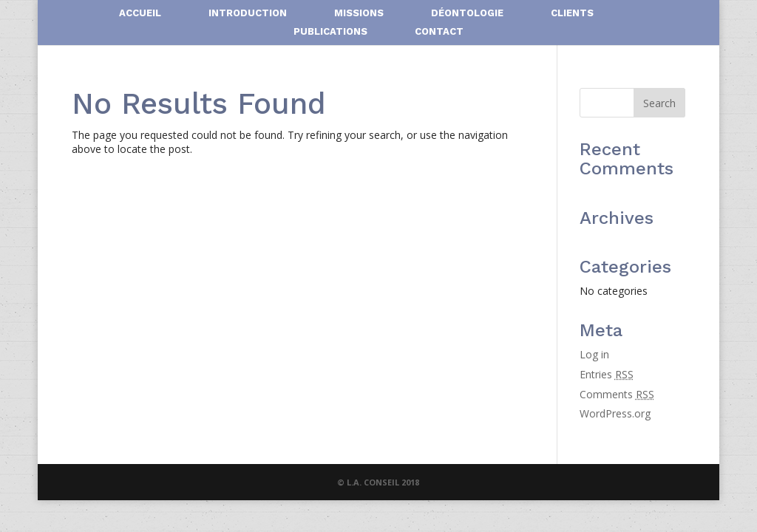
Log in (594, 354)
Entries (607, 374)
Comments (617, 394)
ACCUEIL (140, 13)
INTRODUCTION (248, 13)
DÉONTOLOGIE (467, 13)
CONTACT (439, 32)
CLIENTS (572, 13)
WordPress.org (615, 413)
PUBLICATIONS (330, 32)
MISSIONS (359, 13)
